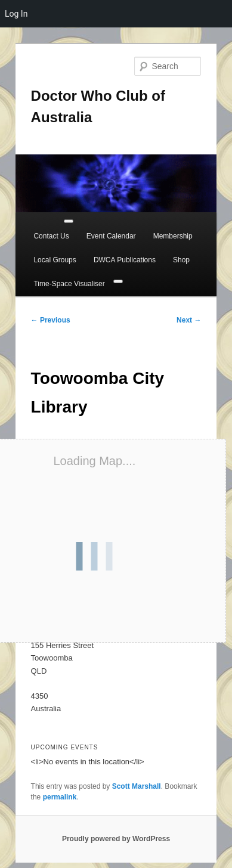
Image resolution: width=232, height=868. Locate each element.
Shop (181, 260)
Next (189, 320)
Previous (51, 320)
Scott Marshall (137, 786)
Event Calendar (111, 236)
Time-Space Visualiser (69, 284)
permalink (60, 797)
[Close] (118, 281)
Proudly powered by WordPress (116, 839)
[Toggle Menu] (69, 221)
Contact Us (51, 236)
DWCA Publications (125, 260)
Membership (173, 236)
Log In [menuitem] (16, 14)
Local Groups (55, 260)
